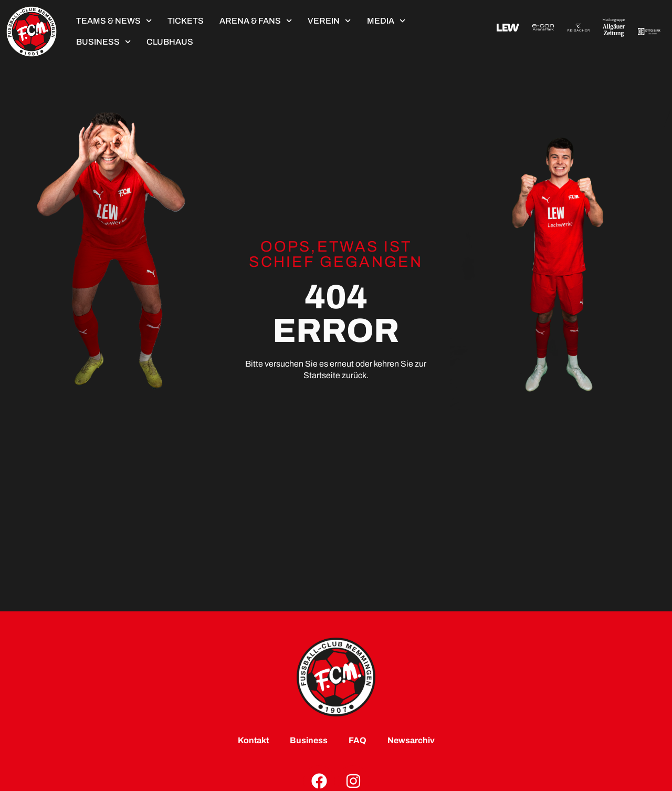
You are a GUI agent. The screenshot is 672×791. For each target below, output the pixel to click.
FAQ (358, 740)
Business (103, 42)
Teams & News (114, 21)
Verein (329, 21)
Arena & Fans (256, 21)
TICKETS (186, 21)
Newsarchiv (411, 740)
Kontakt (253, 740)
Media (386, 21)
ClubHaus (170, 42)
